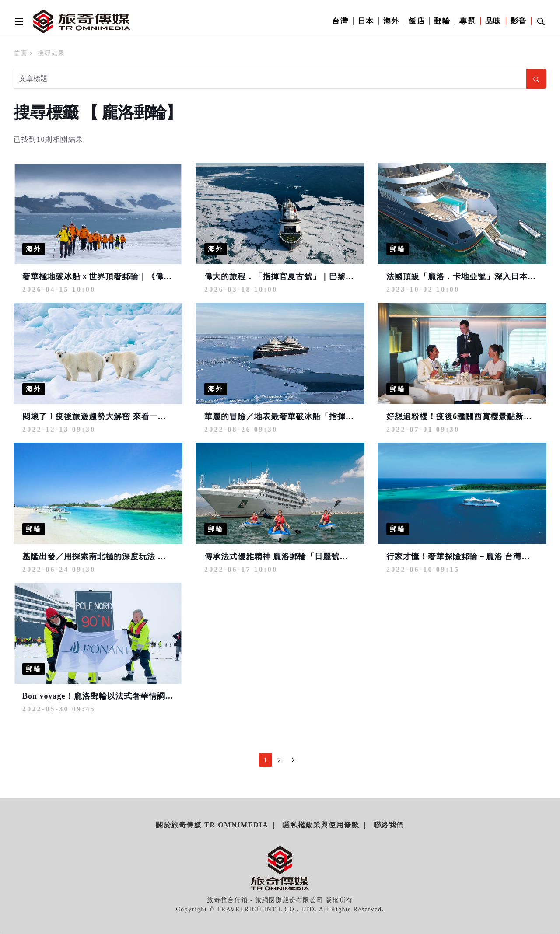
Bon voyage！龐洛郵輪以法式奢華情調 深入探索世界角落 (128, 696)
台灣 (340, 21)
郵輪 (442, 21)
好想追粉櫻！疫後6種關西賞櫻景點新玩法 (463, 416)
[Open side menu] (17, 21)
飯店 (417, 21)
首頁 (20, 53)
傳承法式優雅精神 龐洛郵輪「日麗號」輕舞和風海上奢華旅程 (318, 556)
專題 (467, 21)
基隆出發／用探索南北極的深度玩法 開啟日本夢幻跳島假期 (132, 556)
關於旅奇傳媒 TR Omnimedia (212, 825)
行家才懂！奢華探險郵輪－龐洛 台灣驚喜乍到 (471, 556)
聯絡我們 (389, 825)
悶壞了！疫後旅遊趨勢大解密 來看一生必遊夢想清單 (119, 416)
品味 (493, 21)
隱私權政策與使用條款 (321, 825)
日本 (366, 21)
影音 (519, 21)
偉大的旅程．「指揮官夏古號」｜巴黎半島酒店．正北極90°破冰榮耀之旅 (339, 276)
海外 (391, 21)
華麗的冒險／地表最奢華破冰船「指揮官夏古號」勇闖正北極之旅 (325, 416)
